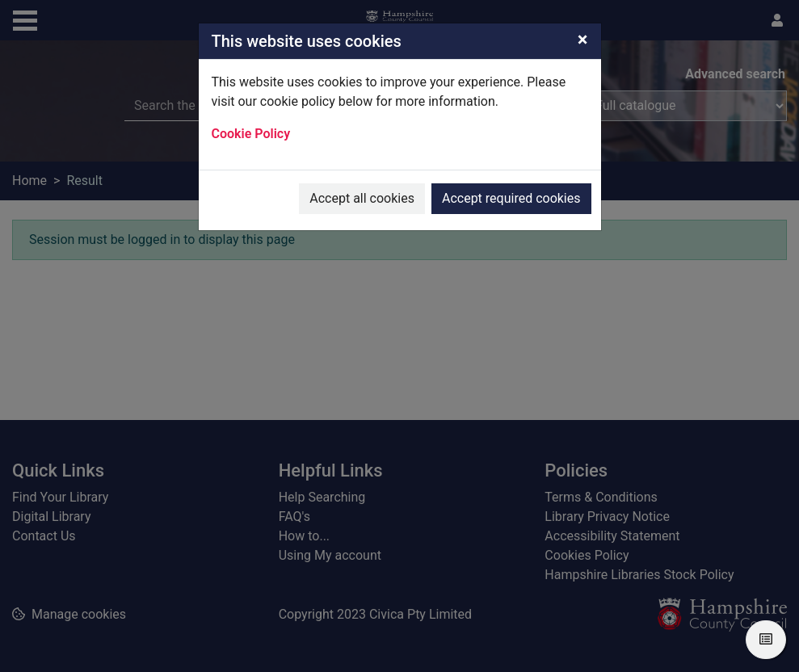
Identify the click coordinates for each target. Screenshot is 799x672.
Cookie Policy (251, 134)
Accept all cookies (362, 198)
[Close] (583, 40)
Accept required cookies (511, 198)
